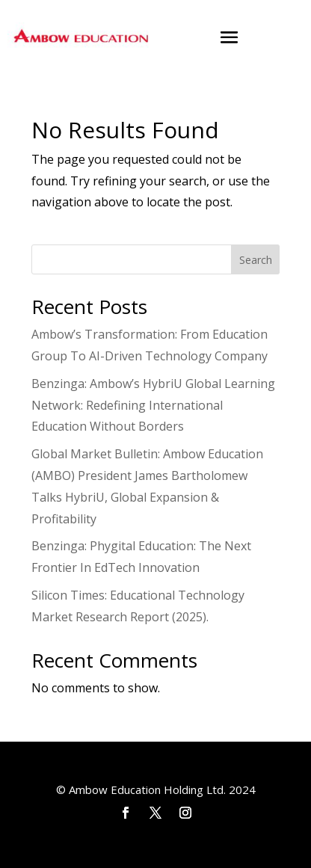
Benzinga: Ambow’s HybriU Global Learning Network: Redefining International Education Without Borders (153, 405)
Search (256, 260)
